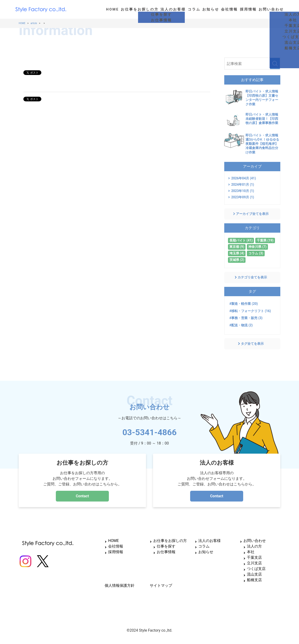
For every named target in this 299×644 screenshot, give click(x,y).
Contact (82, 496)
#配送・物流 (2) (241, 325)
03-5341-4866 (149, 431)
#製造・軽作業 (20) (244, 304)
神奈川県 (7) (257, 247)
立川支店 (254, 563)
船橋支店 (254, 580)
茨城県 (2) (237, 260)
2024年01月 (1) (243, 185)
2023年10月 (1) (243, 191)
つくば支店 (256, 569)
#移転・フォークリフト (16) (250, 311)
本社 (251, 552)
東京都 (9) (237, 247)
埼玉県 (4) (237, 253)
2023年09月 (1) (243, 197)
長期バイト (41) (241, 240)
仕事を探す (166, 546)
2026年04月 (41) (244, 178)
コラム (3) (256, 253)
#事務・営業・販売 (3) (246, 318)
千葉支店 (254, 557)
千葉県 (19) (265, 240)
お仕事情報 (166, 552)
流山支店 (254, 574)
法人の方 (254, 546)
